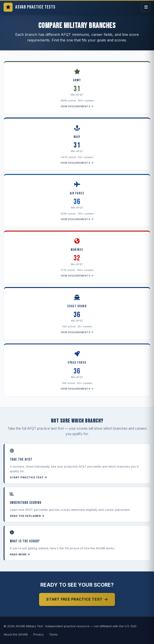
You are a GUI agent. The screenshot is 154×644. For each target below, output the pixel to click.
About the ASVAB (16, 634)
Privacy (38, 634)
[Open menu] (146, 7)
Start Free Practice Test (77, 599)
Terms (53, 634)
